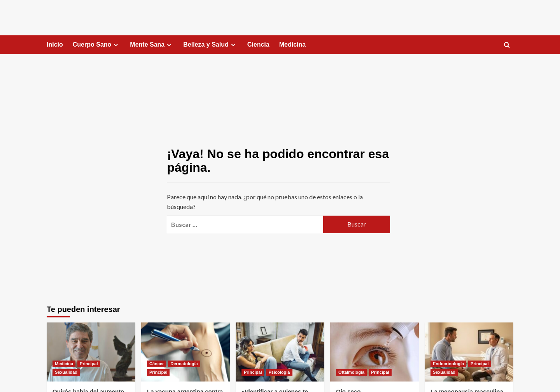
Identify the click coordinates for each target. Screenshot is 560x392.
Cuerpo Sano (97, 45)
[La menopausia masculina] (469, 352)
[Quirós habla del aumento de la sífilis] (91, 352)
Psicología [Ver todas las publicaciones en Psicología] (279, 372)
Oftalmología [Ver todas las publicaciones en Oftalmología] (351, 372)
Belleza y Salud (210, 45)
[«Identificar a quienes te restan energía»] (280, 352)
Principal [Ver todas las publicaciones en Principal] (89, 364)
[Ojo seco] (374, 352)
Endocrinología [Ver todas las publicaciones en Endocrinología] (448, 364)
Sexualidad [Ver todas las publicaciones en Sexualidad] (66, 372)
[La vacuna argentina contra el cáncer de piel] (185, 352)
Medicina (292, 44)
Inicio (55, 44)
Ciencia (258, 44)
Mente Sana (152, 45)
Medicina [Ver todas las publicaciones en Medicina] (64, 364)
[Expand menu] (116, 45)
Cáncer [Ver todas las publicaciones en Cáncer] (157, 364)
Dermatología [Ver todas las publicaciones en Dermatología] (184, 364)
